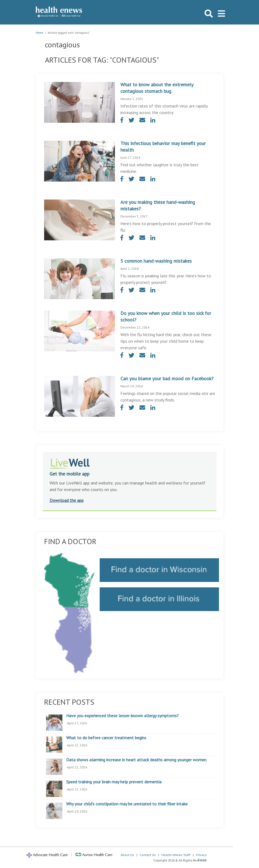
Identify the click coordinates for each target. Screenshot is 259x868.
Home (39, 33)
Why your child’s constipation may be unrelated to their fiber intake (127, 804)
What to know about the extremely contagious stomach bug (157, 88)
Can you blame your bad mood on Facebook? (167, 378)
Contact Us (148, 855)
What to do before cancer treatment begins (106, 738)
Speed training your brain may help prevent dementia (114, 782)
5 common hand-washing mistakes (156, 261)
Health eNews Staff (176, 855)
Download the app (67, 500)
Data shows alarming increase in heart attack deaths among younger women (136, 760)
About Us (127, 855)
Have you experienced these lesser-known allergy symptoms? (122, 716)
